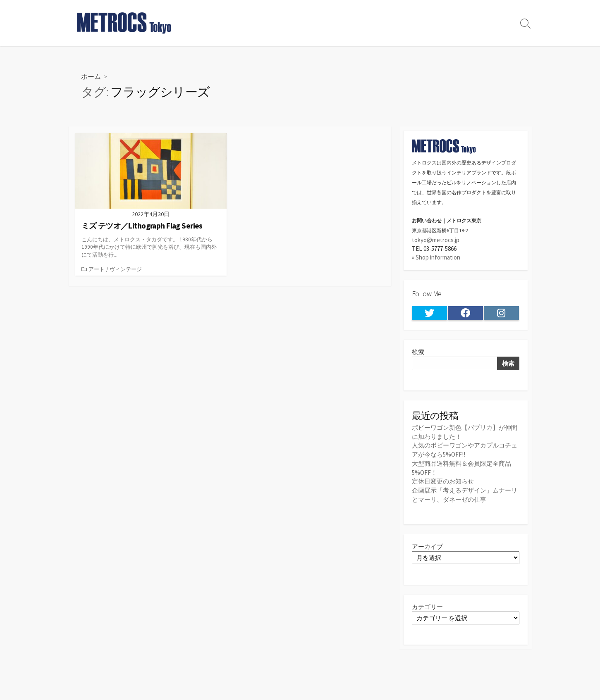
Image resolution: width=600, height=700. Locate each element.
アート (97, 269)
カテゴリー (427, 606)
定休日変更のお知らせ (443, 480)
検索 (418, 352)
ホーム (91, 76)
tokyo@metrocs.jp (436, 240)
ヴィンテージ (126, 269)
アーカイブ (427, 545)
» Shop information (436, 258)
